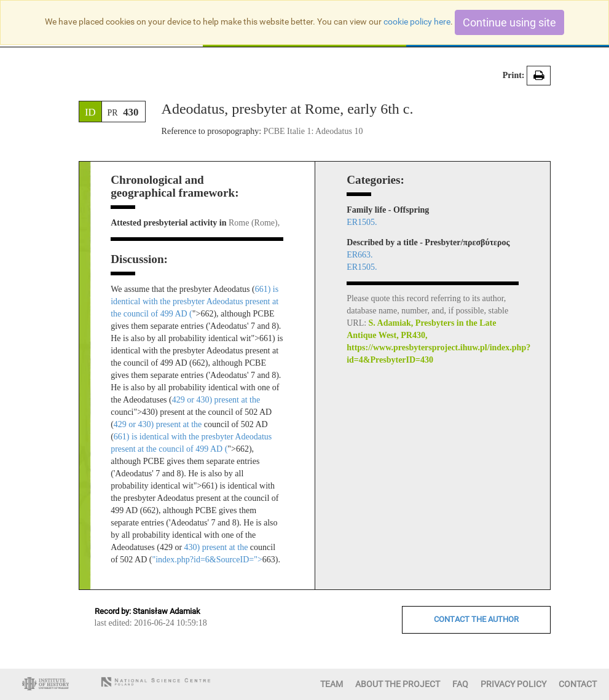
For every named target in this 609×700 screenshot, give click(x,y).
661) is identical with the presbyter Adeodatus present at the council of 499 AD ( (194, 301)
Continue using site (509, 22)
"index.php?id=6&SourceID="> (207, 560)
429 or (184, 400)
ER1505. (362, 222)
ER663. (360, 255)
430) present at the (228, 400)
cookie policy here (417, 22)
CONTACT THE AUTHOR (476, 619)
